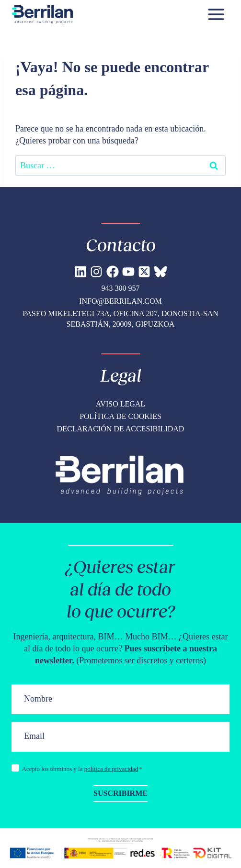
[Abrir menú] (216, 14)
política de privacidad (111, 769)
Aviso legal (120, 404)
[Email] (120, 737)
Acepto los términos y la (82, 769)
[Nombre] (120, 699)
